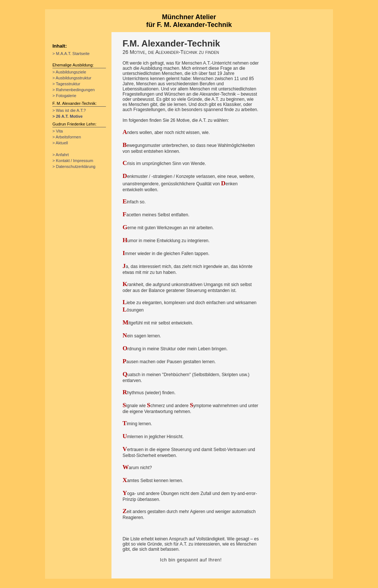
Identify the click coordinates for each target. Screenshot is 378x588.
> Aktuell (60, 143)
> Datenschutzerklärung (74, 166)
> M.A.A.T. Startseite (71, 54)
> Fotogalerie (64, 96)
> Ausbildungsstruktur (72, 78)
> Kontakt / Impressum (73, 161)
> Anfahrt (61, 155)
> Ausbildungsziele (69, 72)
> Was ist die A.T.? (69, 110)
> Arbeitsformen (67, 137)
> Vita (58, 131)
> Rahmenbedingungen (74, 90)
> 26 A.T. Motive (68, 116)
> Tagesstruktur (66, 84)
